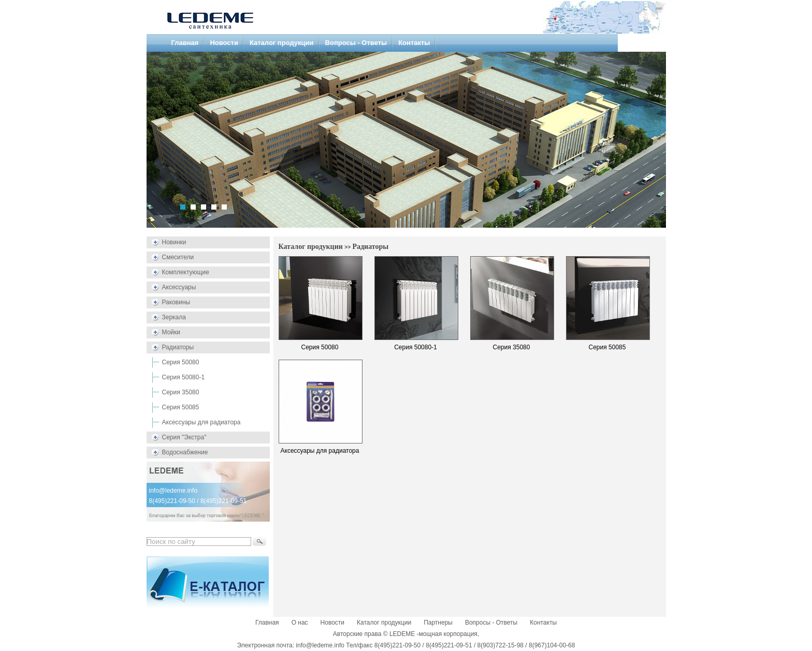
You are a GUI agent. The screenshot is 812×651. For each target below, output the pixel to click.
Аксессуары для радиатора (201, 422)
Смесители (178, 257)
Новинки (174, 242)
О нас (300, 623)
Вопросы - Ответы (356, 43)
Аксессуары (179, 287)
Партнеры (438, 623)
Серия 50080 (181, 362)
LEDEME (402, 634)
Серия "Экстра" (184, 437)
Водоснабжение (185, 452)
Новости (224, 43)
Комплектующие (186, 272)
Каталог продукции (282, 43)
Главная (185, 43)
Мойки (171, 332)
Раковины (176, 302)
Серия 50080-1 (184, 377)
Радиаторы (178, 347)
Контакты (414, 43)
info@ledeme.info (173, 491)
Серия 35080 (181, 392)
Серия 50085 (181, 407)
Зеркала (174, 317)
